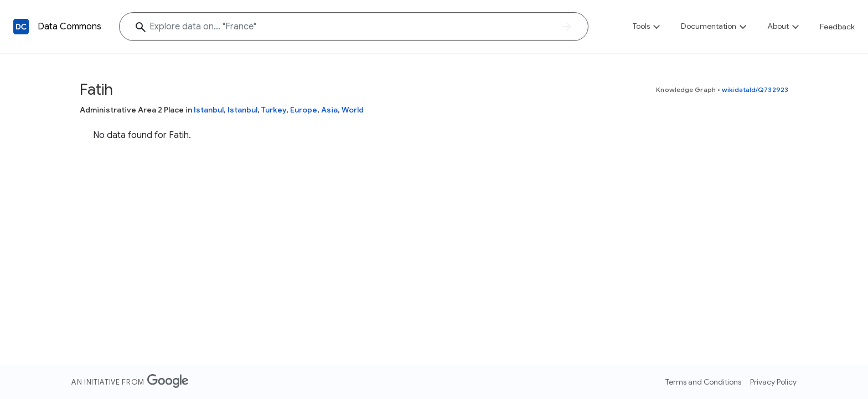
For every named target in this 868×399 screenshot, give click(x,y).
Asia (329, 110)
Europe (304, 110)
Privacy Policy (773, 382)
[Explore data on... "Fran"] (354, 27)
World (353, 110)
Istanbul (209, 110)
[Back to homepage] (21, 27)
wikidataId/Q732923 (755, 89)
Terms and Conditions (703, 382)
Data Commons (69, 27)
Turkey (274, 110)
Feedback (837, 27)
